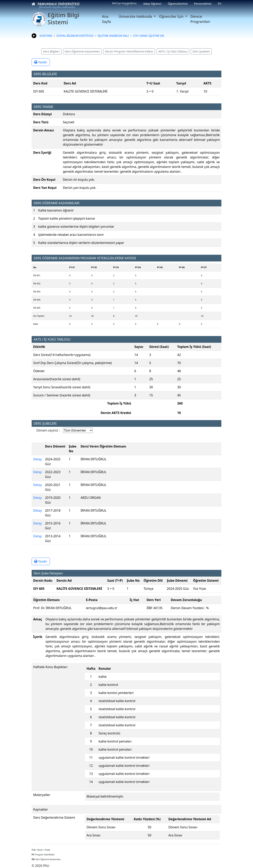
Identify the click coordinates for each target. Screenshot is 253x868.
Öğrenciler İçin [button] (172, 16)
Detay (38, 459)
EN (220, 3)
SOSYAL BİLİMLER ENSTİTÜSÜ (75, 36)
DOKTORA (46, 36)
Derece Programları (200, 19)
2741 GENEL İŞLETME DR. (149, 36)
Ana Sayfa (106, 19)
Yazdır (41, 62)
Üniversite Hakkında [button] (136, 16)
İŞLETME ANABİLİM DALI (113, 36)
